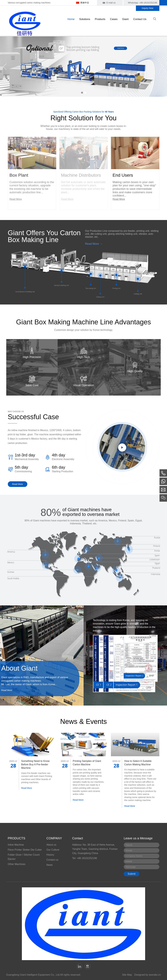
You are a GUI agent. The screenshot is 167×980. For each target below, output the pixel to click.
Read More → (94, 244)
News (50, 865)
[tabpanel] (84, 67)
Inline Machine (16, 845)
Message (130, 867)
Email (129, 850)
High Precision (32, 357)
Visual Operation (84, 385)
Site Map (127, 975)
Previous (5, 67)
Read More (17, 484)
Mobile (129, 861)
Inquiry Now (148, 8)
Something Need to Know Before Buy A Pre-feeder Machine (35, 765)
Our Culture (53, 850)
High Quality (135, 371)
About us (51, 845)
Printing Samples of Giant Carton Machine (87, 763)
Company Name (134, 856)
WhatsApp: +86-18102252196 (142, 3)
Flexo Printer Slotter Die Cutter (25, 850)
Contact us (52, 860)
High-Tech (84, 357)
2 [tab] (85, 93)
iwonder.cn (155, 975)
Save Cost (32, 385)
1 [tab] (82, 93)
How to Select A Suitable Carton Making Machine (138, 763)
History (50, 855)
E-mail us (111, 3)
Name (129, 845)
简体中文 (85, 3)
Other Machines (17, 864)
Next (162, 67)
